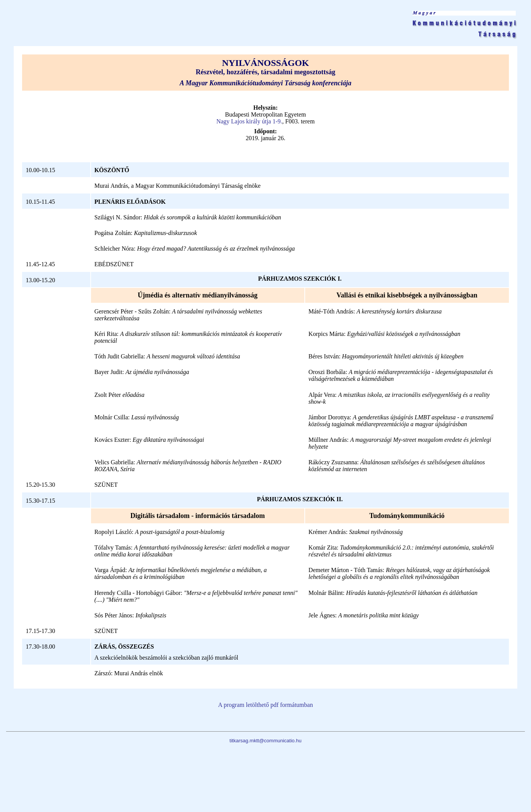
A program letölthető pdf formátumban (266, 705)
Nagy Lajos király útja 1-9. (249, 121)
